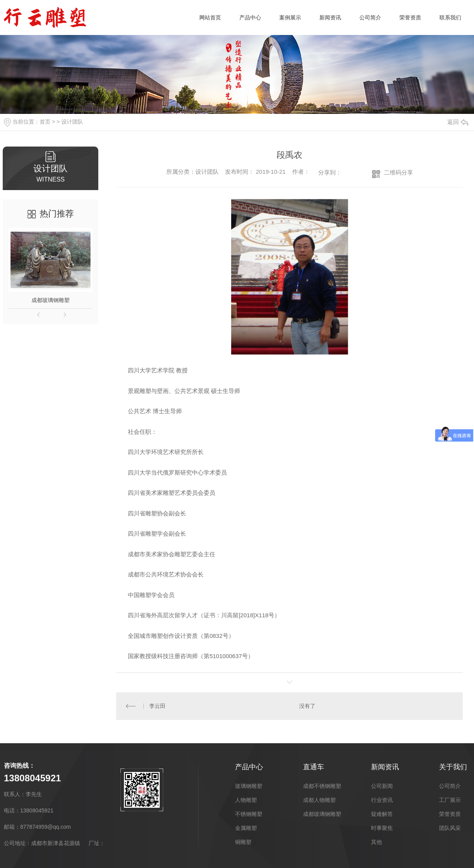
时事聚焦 (382, 828)
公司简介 (370, 17)
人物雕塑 (246, 800)
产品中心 (250, 17)
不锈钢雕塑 (249, 814)
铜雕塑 (243, 842)
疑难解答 (382, 814)
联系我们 (450, 17)
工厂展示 (450, 800)
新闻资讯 (330, 17)
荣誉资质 (410, 17)
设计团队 (72, 122)
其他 (376, 842)
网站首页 (210, 17)
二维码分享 (398, 172)
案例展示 (290, 17)
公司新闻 (382, 786)
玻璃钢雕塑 (249, 786)
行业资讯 (382, 800)
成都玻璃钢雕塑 (51, 300)
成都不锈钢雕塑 (322, 786)
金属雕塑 (246, 828)
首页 (45, 122)
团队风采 (450, 828)
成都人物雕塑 (319, 800)
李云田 (157, 706)
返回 (458, 122)
